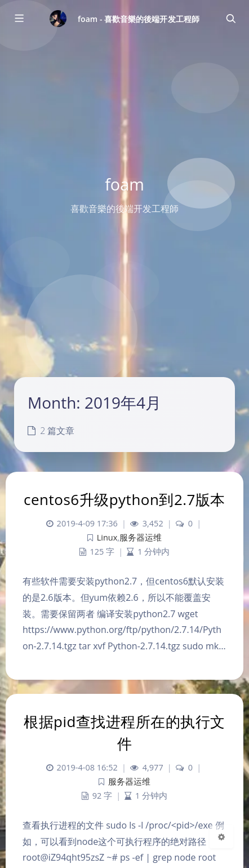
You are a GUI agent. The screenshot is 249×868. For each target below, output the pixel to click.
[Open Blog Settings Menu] (221, 836)
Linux (107, 537)
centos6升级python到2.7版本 (124, 499)
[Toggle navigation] (230, 19)
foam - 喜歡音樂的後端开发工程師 (139, 19)
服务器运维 (141, 537)
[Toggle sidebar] (19, 19)
